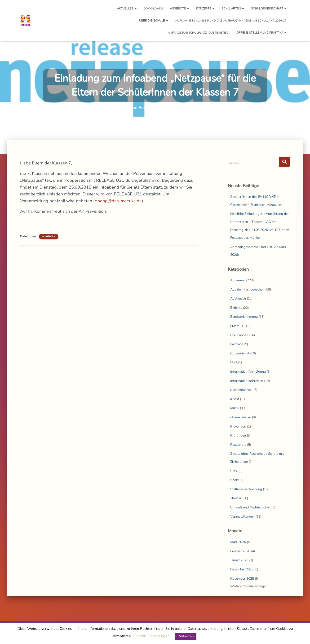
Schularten (233, 9)
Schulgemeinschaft (269, 9)
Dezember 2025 (242, 569)
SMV (234, 471)
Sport (234, 480)
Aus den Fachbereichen (247, 289)
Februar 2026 (240, 551)
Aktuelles (127, 9)
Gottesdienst (240, 353)
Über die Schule (154, 21)
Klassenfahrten (241, 390)
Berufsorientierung (244, 317)
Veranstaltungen (242, 517)
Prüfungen (238, 435)
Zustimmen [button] (186, 636)
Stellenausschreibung (246, 489)
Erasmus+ (238, 326)
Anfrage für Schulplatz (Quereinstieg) (199, 33)
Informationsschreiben (247, 381)
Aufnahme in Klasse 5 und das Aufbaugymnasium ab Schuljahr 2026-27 (231, 21)
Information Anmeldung (248, 372)
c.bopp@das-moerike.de (118, 201)
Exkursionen (239, 335)
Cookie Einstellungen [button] (153, 636)
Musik (235, 408)
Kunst (235, 399)
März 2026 (238, 542)
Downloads (153, 9)
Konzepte (205, 9)
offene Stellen (241, 417)
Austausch (238, 298)
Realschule (238, 445)
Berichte (236, 308)
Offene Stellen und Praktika (261, 33)
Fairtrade (237, 344)
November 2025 (242, 579)
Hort (234, 362)
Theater (236, 498)
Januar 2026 (239, 560)
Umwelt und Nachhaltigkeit (250, 507)
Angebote (179, 9)
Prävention (238, 426)
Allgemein (49, 237)
